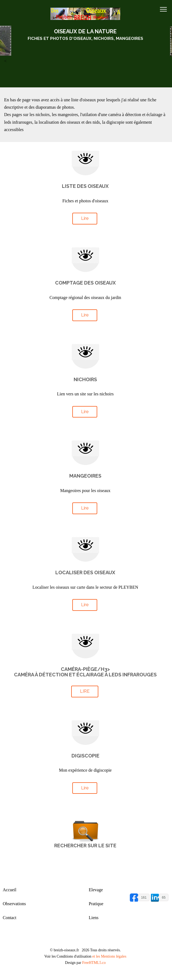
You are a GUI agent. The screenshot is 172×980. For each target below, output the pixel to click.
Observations (14, 904)
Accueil (10, 890)
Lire (85, 218)
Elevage (96, 890)
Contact (10, 918)
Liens (94, 918)
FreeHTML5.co (94, 963)
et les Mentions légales (109, 956)
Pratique (96, 904)
